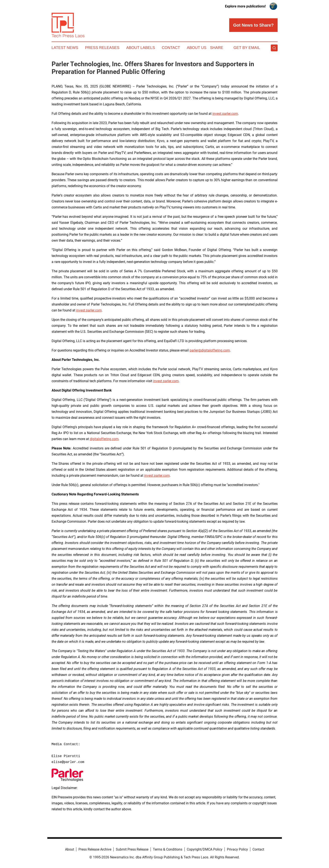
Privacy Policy (237, 849)
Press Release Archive (95, 849)
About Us (197, 48)
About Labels (141, 48)
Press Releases (102, 48)
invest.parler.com (225, 114)
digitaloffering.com (104, 439)
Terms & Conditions (168, 849)
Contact (171, 48)
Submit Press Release (132, 849)
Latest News (65, 48)
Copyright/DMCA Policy (205, 849)
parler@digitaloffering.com (210, 350)
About (70, 849)
